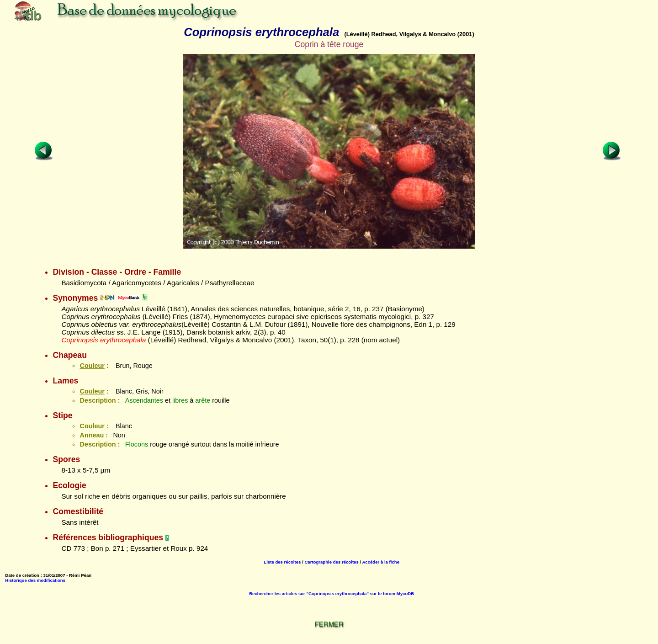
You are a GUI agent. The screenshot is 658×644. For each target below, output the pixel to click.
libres (180, 400)
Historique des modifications (35, 580)
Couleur (92, 366)
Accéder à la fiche (381, 562)
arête (203, 400)
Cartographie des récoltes (331, 562)
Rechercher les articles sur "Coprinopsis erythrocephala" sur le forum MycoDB (332, 593)
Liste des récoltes (282, 562)
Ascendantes (144, 400)
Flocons (137, 444)
